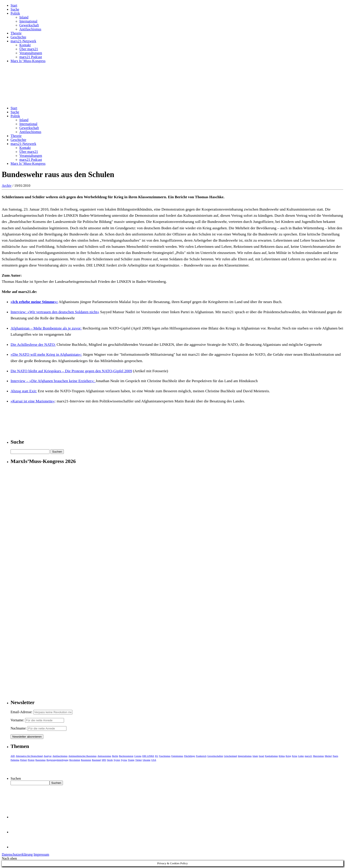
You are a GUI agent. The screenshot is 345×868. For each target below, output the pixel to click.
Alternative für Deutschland (29, 756)
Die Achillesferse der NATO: (33, 344)
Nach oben (9, 858)
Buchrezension (126, 756)
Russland (96, 760)
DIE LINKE (148, 756)
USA (154, 760)
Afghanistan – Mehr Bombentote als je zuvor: (46, 328)
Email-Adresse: (22, 712)
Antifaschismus (30, 29)
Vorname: (17, 720)
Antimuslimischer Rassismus (83, 756)
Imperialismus (245, 756)
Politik (15, 13)
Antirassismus (104, 756)
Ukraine (146, 760)
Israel (261, 756)
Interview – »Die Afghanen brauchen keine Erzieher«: (53, 381)
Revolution (75, 760)
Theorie (16, 33)
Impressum (41, 854)
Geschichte (18, 37)
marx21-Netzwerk (23, 41)
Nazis (335, 756)
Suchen (16, 778)
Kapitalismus (272, 756)
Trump (131, 760)
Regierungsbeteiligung (57, 760)
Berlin (115, 756)
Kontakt (25, 45)
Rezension (86, 760)
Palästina (15, 760)
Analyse (48, 756)
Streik (110, 760)
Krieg (288, 756)
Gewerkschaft (29, 25)
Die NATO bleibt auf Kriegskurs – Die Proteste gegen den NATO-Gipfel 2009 (71, 371)
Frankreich (201, 756)
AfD (13, 756)
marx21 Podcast (31, 57)
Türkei (139, 760)
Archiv (7, 186)
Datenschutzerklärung (17, 854)
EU (157, 756)
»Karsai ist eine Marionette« (33, 401)
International (28, 21)
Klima (282, 756)
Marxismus (318, 756)
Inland (24, 17)
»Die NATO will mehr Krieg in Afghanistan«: (46, 354)
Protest (31, 760)
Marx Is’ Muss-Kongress (28, 61)
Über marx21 (29, 49)
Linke (301, 756)
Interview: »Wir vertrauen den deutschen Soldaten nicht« (55, 312)
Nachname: (19, 728)
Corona (138, 756)
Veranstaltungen (31, 53)
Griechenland (230, 756)
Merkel (328, 756)
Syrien (117, 760)
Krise (295, 756)
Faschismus (165, 756)
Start (14, 5)
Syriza (124, 760)
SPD (104, 760)
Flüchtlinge (189, 756)
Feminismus (177, 756)
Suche (15, 9)
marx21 (308, 756)
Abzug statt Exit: (24, 391)
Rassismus (40, 760)
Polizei (24, 760)
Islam (255, 756)
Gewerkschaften (215, 756)
